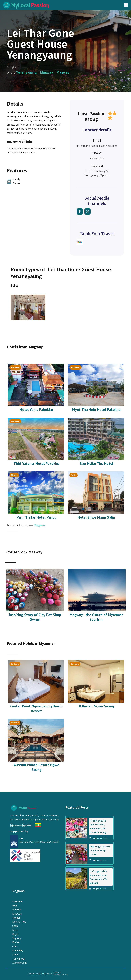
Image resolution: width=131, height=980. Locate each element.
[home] (60, 5)
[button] (126, 5)
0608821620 (97, 158)
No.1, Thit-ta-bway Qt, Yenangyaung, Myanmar (97, 173)
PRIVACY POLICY (46, 974)
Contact (57, 973)
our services (34, 974)
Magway (40, 525)
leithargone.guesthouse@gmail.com (97, 146)
